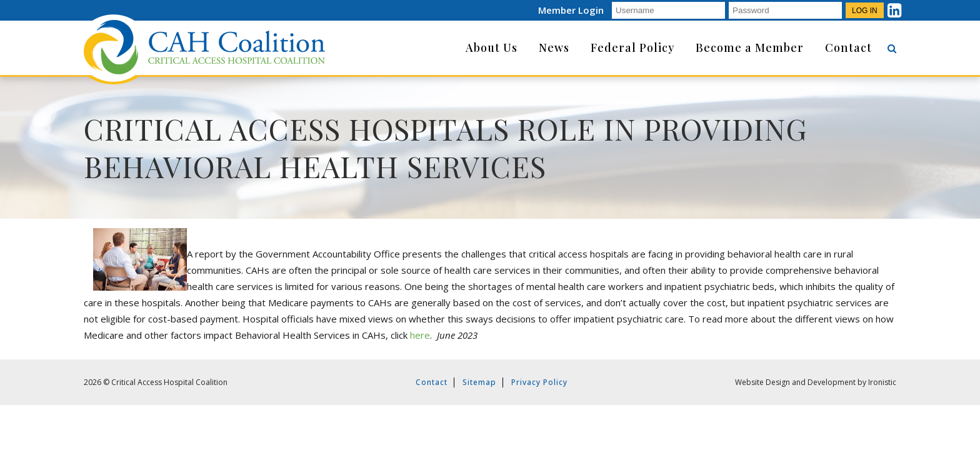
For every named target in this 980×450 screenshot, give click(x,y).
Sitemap (479, 382)
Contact (432, 382)
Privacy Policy (539, 382)
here (420, 335)
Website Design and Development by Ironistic (816, 382)
